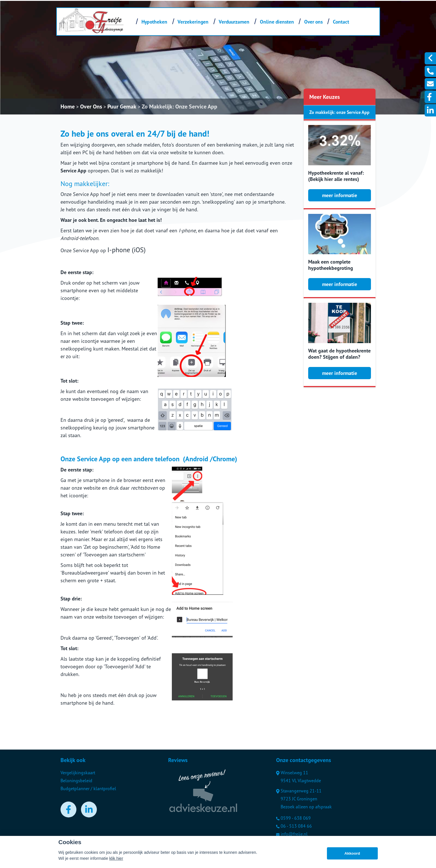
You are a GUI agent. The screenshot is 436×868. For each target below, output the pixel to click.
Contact (341, 22)
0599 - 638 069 (293, 818)
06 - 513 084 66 (294, 826)
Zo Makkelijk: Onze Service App (180, 107)
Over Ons (91, 107)
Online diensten (277, 22)
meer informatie (340, 195)
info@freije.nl (292, 834)
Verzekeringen (193, 22)
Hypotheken (154, 22)
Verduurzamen (234, 22)
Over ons (313, 22)
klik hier (116, 858)
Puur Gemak (122, 107)
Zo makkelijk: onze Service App (339, 112)
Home (68, 107)
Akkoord (352, 853)
